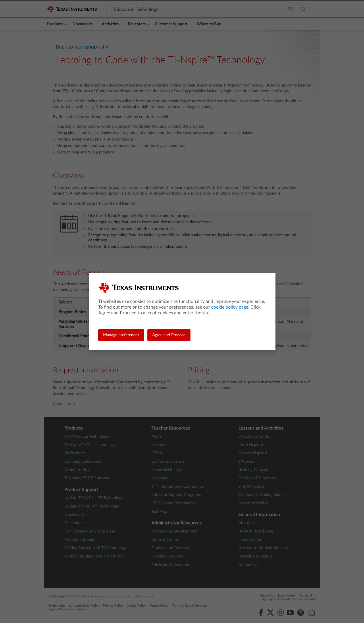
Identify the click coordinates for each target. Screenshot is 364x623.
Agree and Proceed (169, 335)
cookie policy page (230, 307)
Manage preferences (121, 335)
